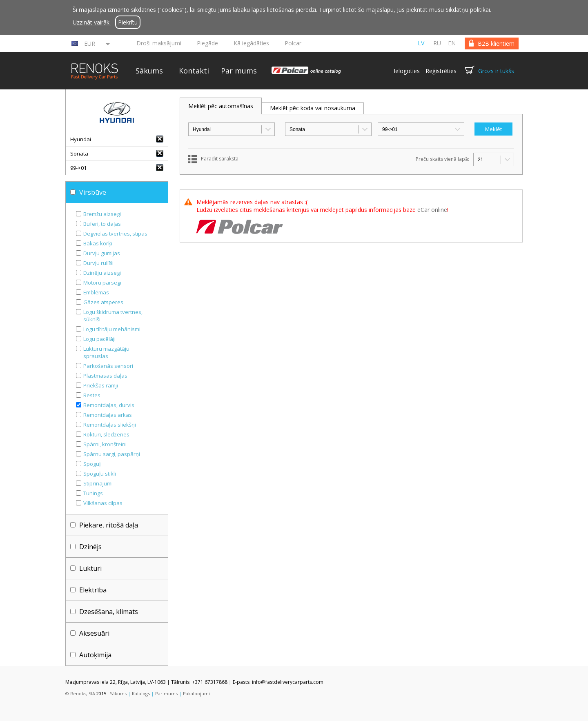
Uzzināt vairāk (92, 22)
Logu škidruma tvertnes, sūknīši (113, 316)
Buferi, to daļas (102, 224)
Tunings (93, 493)
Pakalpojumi (196, 693)
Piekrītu (128, 22)
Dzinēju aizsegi (102, 273)
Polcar (293, 43)
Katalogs (141, 693)
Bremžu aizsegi (102, 214)
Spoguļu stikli (100, 474)
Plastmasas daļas (105, 376)
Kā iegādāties (251, 43)
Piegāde (207, 43)
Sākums (149, 71)
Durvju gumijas (102, 253)
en (452, 43)
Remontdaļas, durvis (109, 405)
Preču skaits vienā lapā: (442, 159)
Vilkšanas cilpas (103, 503)
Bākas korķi (98, 243)
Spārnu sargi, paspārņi (112, 454)
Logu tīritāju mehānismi (112, 329)
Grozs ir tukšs (496, 71)
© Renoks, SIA (80, 693)
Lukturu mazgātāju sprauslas (106, 352)
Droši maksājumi (159, 43)
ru (437, 43)
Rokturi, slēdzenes (106, 434)
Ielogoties (407, 71)
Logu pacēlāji (99, 339)
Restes (92, 395)
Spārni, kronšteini (105, 444)
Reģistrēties (441, 71)
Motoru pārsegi (102, 283)
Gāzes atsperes (103, 302)
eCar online (432, 210)
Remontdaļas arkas (108, 415)
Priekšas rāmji (101, 385)
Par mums (239, 71)
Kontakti (194, 71)
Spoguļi (92, 464)
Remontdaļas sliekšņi (110, 425)
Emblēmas (96, 292)
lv (421, 43)
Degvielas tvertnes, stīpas (115, 234)
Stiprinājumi (98, 483)
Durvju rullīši (98, 263)
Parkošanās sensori (108, 366)
